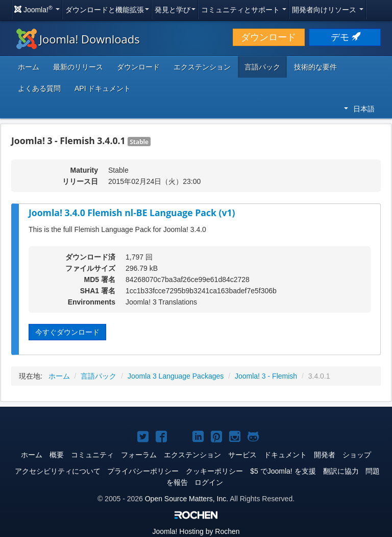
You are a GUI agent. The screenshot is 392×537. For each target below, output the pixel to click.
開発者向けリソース (328, 10)
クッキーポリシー (214, 471)
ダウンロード (268, 37)
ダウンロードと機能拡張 (107, 10)
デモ (345, 37)
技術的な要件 (315, 67)
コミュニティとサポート (244, 10)
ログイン (209, 482)
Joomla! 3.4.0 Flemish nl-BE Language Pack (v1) (132, 213)
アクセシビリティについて (58, 471)
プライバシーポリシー (143, 471)
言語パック (262, 67)
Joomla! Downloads (78, 39)
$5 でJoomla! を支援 (283, 471)
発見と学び (175, 10)
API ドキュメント (103, 88)
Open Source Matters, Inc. (187, 499)
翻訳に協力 (341, 471)
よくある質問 (39, 88)
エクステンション (202, 67)
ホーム (29, 67)
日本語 (359, 109)
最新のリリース (78, 67)
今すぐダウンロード (67, 332)
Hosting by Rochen (196, 531)
